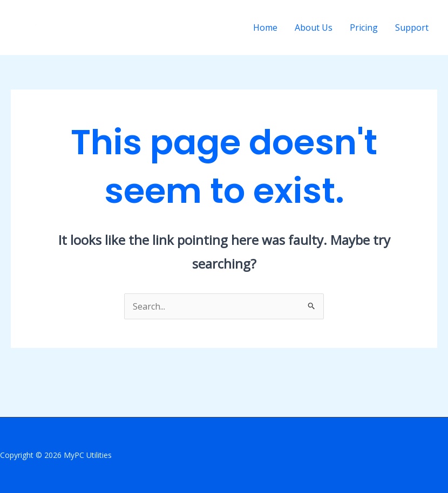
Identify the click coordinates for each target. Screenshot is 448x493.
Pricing (364, 28)
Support (412, 28)
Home (265, 28)
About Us (314, 28)
